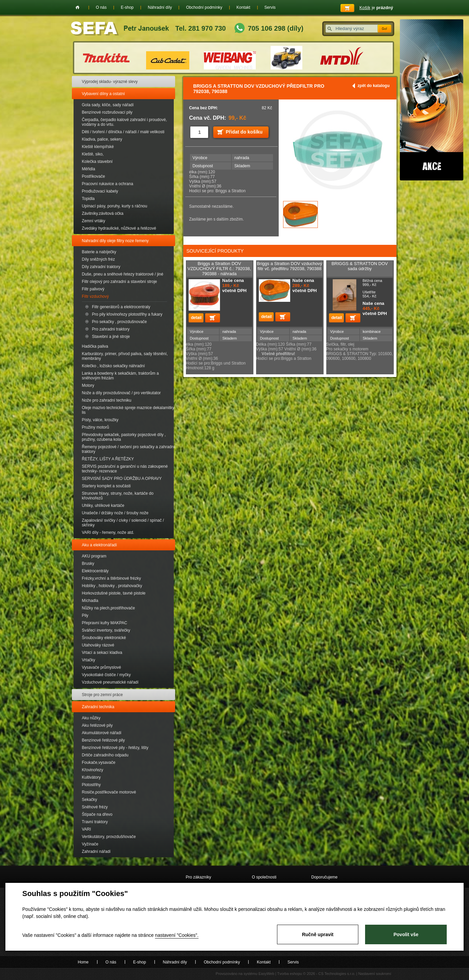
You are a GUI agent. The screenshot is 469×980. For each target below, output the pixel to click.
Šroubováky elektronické (104, 638)
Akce (432, 100)
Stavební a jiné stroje (111, 337)
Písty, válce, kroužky (100, 420)
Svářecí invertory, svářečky (106, 630)
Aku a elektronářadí (100, 545)
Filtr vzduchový (95, 296)
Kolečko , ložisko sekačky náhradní (114, 366)
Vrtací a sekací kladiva (102, 653)
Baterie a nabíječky (99, 252)
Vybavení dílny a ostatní (104, 94)
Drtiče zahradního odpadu (105, 755)
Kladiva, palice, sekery (102, 139)
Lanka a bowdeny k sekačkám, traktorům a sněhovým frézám (120, 376)
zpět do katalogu (374, 86)
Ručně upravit (318, 934)
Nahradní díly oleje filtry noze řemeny (115, 241)
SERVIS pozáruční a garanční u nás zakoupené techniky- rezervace (125, 469)
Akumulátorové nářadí (102, 733)
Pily (85, 615)
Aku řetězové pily (97, 725)
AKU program (94, 556)
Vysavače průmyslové (102, 667)
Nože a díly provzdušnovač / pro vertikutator (121, 393)
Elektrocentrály (95, 571)
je (376, 8)
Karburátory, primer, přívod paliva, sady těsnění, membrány (125, 356)
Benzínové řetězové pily (103, 740)
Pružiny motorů (96, 427)
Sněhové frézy (95, 807)
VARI (87, 829)
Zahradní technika (98, 707)
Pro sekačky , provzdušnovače (120, 322)
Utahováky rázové (98, 645)
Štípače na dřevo (97, 814)
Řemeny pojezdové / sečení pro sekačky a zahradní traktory (128, 449)
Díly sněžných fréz (99, 259)
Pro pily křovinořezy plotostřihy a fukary (127, 314)
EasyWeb (266, 974)
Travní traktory (95, 822)
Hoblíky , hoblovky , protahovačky (112, 586)
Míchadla (90, 601)
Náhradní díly (160, 7)
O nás (101, 7)
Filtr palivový (93, 289)
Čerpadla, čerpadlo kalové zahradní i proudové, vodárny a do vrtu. (125, 122)
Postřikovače (94, 176)
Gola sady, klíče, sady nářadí (108, 105)
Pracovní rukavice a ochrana (108, 184)
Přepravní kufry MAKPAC (105, 623)
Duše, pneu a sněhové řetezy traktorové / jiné (123, 274)
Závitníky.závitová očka (103, 213)
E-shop (127, 7)
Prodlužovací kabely (100, 191)
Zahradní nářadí (96, 852)
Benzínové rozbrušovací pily (107, 112)
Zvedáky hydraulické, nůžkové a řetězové (119, 228)
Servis (270, 7)
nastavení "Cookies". (177, 935)
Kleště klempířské (98, 147)
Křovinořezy (93, 770)
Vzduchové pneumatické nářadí (110, 682)
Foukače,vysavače (99, 762)
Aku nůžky (91, 718)
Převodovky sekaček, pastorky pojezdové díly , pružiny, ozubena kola (124, 437)
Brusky (88, 564)
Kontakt (243, 7)
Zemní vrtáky (94, 221)
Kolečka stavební (97, 162)
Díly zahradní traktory (101, 267)
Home (77, 7)
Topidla (88, 199)
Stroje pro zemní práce (102, 695)
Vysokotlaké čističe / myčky (106, 675)
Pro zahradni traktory (111, 329)
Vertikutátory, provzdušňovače (109, 837)
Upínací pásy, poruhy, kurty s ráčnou (115, 206)
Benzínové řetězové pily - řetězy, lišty (115, 748)
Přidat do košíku (244, 132)
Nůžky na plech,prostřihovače (108, 608)
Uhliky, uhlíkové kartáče (103, 506)
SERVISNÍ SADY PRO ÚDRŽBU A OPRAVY (122, 479)
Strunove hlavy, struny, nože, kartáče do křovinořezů (118, 496)
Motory (88, 385)
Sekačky (90, 800)
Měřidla (89, 169)
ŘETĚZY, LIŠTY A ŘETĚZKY (108, 459)
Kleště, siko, (93, 154)
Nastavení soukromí (375, 974)
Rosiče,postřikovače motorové (109, 792)
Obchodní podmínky (204, 7)
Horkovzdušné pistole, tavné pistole (114, 593)
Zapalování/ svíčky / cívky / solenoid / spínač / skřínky (123, 523)
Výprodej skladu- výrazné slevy (110, 82)
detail (196, 318)
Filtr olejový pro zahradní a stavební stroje (120, 282)
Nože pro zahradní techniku (107, 400)
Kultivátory (91, 777)
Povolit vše (406, 934)
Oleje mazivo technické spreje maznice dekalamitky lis (128, 410)
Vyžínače (90, 844)
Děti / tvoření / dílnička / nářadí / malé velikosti (123, 132)
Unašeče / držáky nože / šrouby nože (115, 513)
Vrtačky (89, 660)
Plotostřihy (91, 785)
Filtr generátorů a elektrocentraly (121, 307)
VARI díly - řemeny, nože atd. (108, 532)
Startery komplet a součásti (106, 486)
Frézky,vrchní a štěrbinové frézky (112, 578)
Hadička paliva (95, 346)
